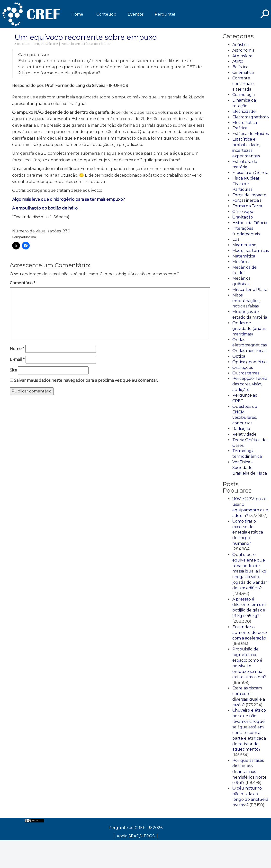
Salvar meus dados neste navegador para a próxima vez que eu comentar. (86, 380)
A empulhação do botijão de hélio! (45, 208)
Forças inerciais (247, 200)
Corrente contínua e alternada (243, 84)
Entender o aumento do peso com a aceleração (250, 633)
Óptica (239, 356)
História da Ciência (250, 223)
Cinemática (243, 72)
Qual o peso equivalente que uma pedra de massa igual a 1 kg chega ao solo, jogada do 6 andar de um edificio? (250, 571)
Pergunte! (165, 14)
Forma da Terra (247, 206)
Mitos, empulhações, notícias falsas (246, 301)
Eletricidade (244, 111)
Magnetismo (244, 245)
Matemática (244, 256)
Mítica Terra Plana (250, 290)
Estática (240, 128)
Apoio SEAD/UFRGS (136, 836)
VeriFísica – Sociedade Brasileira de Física (250, 468)
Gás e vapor (244, 212)
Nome (17, 349)
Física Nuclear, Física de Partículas (246, 184)
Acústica (240, 45)
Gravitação (243, 217)
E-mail (17, 359)
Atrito (238, 61)
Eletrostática (245, 123)
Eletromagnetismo (251, 117)
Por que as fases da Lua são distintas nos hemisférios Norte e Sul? (249, 772)
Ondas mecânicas (249, 351)
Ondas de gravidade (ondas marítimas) (249, 329)
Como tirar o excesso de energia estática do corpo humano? (248, 532)
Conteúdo (106, 14)
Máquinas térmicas (250, 251)
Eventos (136, 14)
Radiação (241, 429)
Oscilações (243, 367)
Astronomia (243, 50)
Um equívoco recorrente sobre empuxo (86, 37)
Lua (236, 239)
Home (77, 14)
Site (13, 370)
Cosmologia (244, 95)
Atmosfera (242, 56)
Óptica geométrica (250, 362)
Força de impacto (249, 195)
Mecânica (241, 262)
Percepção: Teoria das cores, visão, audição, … (250, 384)
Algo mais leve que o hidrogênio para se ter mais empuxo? (68, 199)
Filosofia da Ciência (250, 173)
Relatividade (244, 434)
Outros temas (246, 373)
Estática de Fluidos (95, 44)
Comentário (23, 283)
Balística (240, 67)
